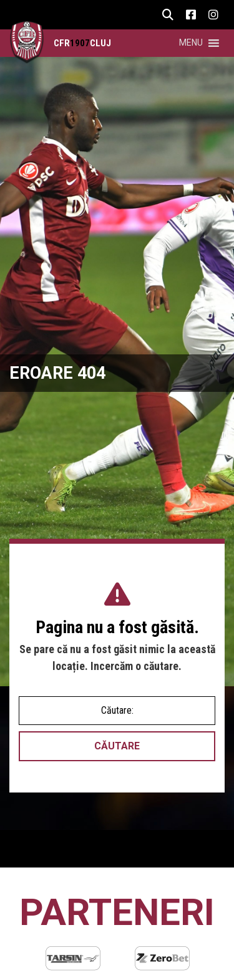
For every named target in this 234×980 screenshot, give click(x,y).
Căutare (117, 746)
